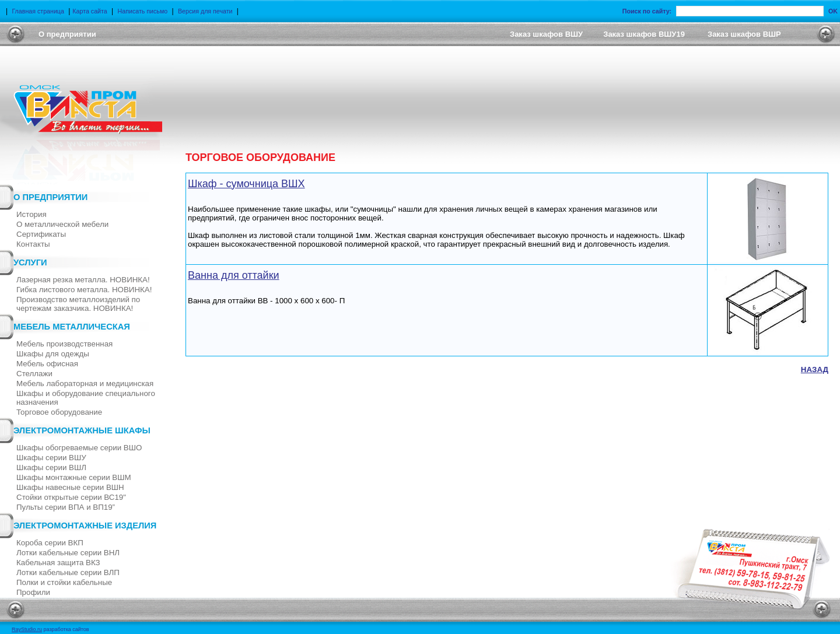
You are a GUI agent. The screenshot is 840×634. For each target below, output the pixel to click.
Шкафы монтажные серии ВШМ (74, 477)
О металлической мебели (62, 224)
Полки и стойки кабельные (64, 582)
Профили (33, 592)
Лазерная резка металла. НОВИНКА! (83, 280)
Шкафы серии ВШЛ (51, 467)
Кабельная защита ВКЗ (58, 563)
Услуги (30, 262)
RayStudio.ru (27, 629)
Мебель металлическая (72, 327)
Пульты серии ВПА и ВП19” (66, 507)
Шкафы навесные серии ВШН (70, 487)
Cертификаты (41, 234)
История (32, 214)
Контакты (33, 244)
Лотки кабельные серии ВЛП (68, 572)
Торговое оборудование (59, 412)
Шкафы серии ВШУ (51, 458)
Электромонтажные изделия (85, 526)
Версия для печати (205, 11)
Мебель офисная (47, 364)
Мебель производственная (64, 344)
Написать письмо (143, 11)
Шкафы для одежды (53, 354)
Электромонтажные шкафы (82, 430)
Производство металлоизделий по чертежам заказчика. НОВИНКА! (78, 304)
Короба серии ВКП (50, 543)
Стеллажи (34, 374)
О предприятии (50, 197)
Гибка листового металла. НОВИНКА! (84, 290)
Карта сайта (90, 11)
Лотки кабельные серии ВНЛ (68, 553)
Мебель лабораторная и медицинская (85, 383)
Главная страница (38, 11)
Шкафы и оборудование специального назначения (86, 398)
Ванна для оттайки (234, 275)
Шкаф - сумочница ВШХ (246, 184)
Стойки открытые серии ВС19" (71, 497)
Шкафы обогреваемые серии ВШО (79, 448)
